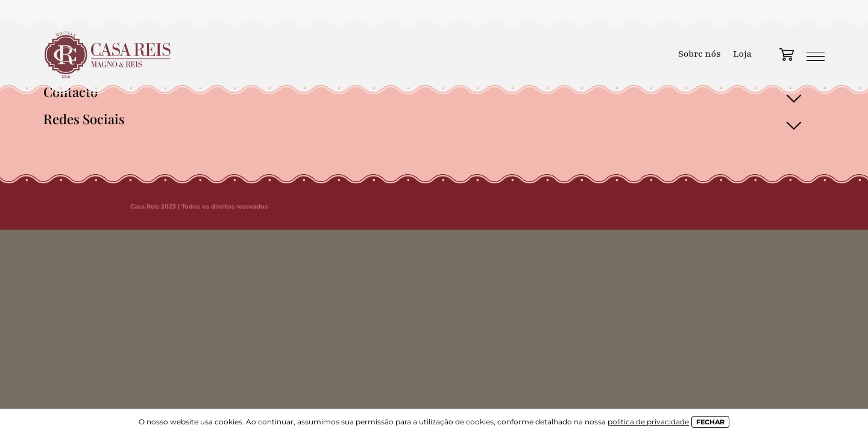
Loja (742, 54)
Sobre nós (700, 54)
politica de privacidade (648, 422)
